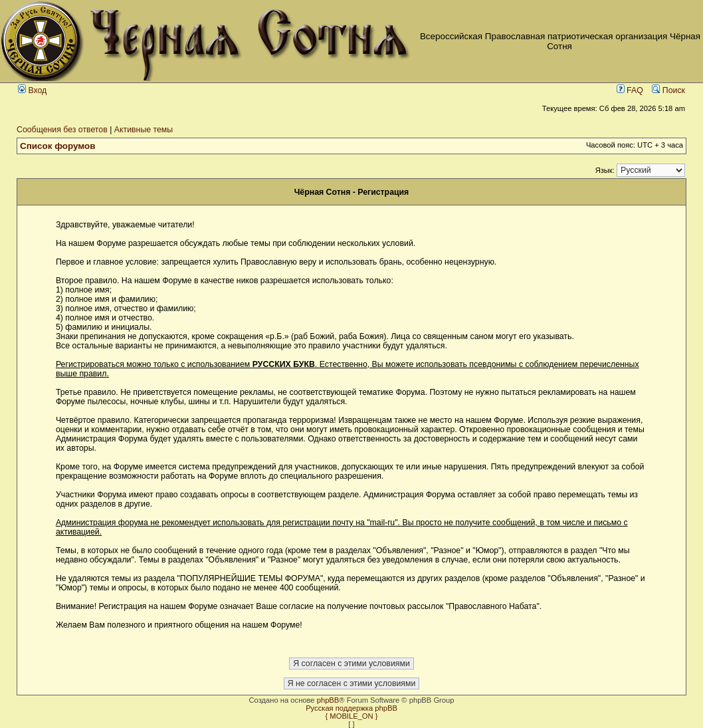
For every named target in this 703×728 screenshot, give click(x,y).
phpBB (328, 700)
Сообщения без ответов (62, 130)
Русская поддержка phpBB (351, 708)
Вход (32, 90)
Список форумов (58, 146)
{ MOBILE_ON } (352, 716)
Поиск (668, 90)
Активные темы (144, 130)
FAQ (630, 90)
